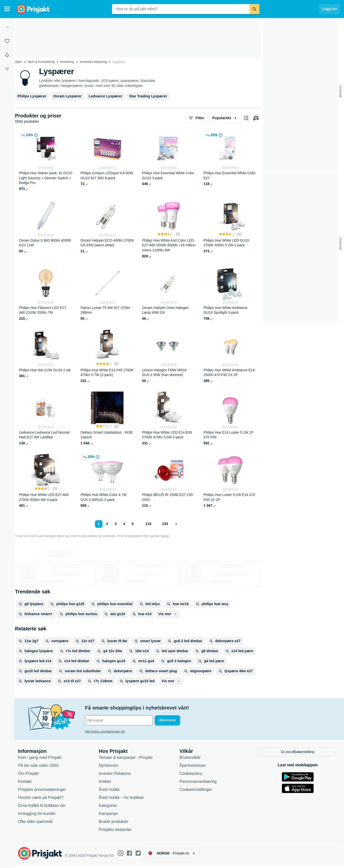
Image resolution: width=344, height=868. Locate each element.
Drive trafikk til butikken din (42, 808)
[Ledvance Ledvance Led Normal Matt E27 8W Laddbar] (46, 419)
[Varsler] (7, 55)
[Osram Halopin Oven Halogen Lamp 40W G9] (169, 294)
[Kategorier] (7, 9)
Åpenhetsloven (193, 768)
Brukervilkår (190, 760)
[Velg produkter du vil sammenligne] (256, 118)
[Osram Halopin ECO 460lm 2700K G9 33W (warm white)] (107, 229)
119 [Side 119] (148, 524)
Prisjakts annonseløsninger (42, 792)
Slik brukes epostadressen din (105, 732)
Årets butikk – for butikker (121, 800)
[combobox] (181, 9)
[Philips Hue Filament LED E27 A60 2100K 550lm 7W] (46, 294)
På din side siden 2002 (38, 768)
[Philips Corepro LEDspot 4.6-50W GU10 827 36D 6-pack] (107, 162)
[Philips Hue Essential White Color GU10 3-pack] (169, 162)
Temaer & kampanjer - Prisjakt (125, 760)
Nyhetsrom (108, 768)
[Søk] (254, 9)
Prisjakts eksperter (115, 832)
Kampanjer (108, 816)
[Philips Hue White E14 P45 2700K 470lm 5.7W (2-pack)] (107, 356)
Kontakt (25, 784)
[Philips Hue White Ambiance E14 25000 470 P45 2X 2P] (230, 356)
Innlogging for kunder (37, 816)
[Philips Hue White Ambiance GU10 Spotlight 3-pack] (230, 294)
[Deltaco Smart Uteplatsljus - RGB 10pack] (107, 419)
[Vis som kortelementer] (246, 118)
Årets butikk (109, 792)
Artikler (105, 784)
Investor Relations (115, 776)
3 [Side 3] (116, 524)
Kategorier (108, 808)
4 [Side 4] (124, 524)
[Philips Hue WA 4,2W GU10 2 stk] (46, 356)
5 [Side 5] (133, 524)
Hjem (18, 62)
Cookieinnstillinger (196, 792)
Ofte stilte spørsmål (35, 824)
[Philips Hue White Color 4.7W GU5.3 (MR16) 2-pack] (107, 481)
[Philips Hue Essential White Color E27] (230, 162)
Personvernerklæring (198, 784)
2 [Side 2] (107, 524)
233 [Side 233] (165, 524)
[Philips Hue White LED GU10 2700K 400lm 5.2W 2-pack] (230, 229)
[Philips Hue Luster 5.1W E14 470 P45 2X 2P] (230, 481)
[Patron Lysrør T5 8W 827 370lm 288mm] (107, 294)
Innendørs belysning (93, 62)
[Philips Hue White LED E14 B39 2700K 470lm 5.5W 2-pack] (169, 419)
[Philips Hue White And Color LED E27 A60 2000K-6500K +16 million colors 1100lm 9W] (169, 229)
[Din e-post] (119, 720)
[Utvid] (7, 27)
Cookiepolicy (191, 776)
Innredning (67, 62)
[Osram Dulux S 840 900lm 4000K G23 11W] (46, 229)
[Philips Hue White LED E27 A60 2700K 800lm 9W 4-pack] (46, 481)
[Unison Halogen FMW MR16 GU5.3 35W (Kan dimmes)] (169, 356)
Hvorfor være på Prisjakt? (41, 800)
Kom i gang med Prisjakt (40, 760)
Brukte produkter (113, 824)
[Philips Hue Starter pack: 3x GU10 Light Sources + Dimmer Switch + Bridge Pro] (46, 162)
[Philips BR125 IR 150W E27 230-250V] (169, 481)
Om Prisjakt (28, 776)
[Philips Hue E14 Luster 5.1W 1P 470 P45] (230, 419)
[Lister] (7, 41)
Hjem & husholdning (41, 62)
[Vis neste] (176, 524)
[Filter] (7, 69)
